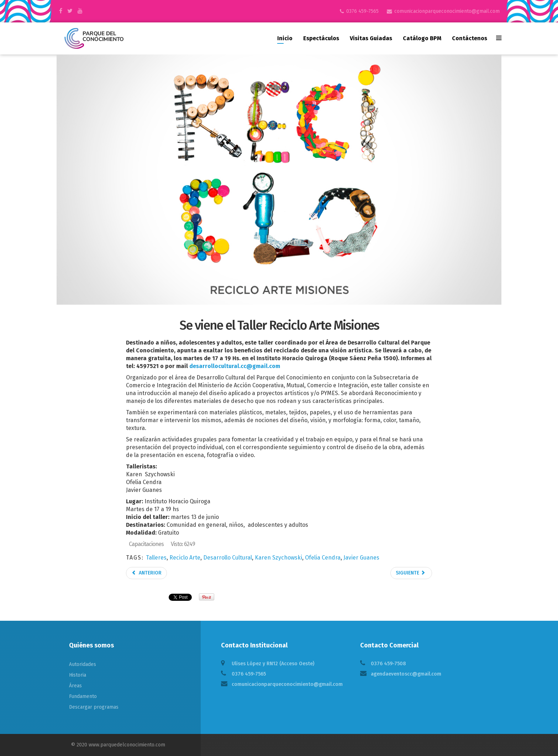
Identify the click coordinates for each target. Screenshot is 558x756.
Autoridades (83, 664)
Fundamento (83, 696)
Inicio (285, 38)
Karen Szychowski (278, 558)
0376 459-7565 (362, 11)
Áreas (75, 686)
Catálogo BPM (422, 38)
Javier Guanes (361, 558)
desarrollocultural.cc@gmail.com (235, 366)
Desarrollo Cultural (228, 558)
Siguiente (411, 573)
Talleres (156, 558)
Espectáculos (321, 38)
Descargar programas (94, 707)
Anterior (146, 573)
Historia (78, 675)
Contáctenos (470, 38)
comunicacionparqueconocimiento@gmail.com (447, 11)
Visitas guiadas (371, 38)
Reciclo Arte (185, 558)
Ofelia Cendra (323, 558)
